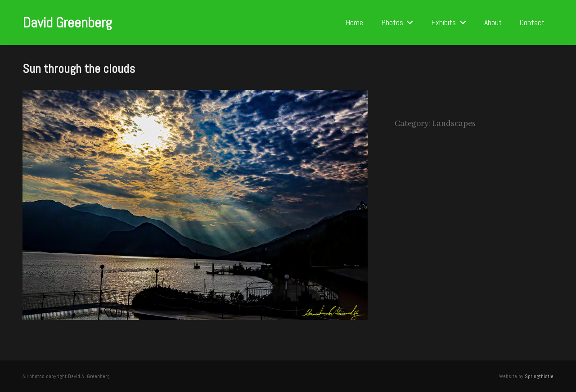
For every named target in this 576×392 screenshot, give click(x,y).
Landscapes (454, 124)
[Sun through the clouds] (195, 97)
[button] (408, 23)
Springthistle (539, 376)
